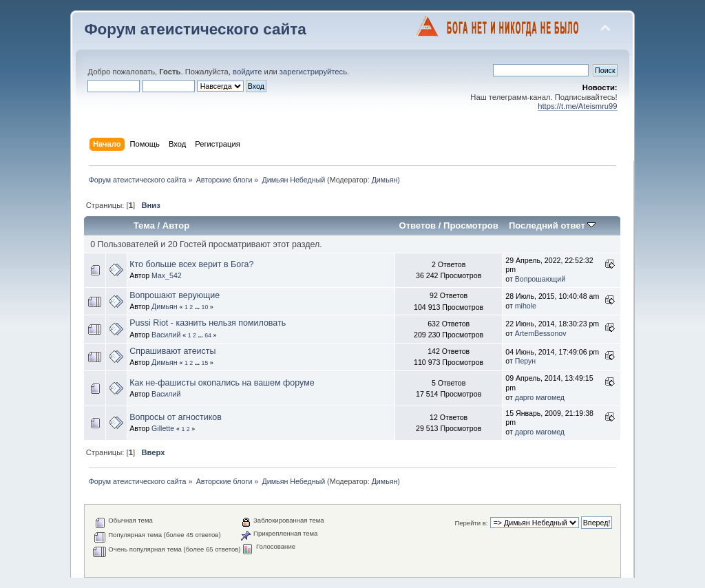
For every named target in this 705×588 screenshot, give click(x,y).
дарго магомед (540, 397)
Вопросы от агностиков (176, 417)
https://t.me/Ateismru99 (577, 106)
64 (208, 335)
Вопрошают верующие (175, 295)
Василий (166, 335)
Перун (525, 361)
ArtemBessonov (541, 333)
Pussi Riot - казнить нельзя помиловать (208, 323)
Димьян (385, 180)
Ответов (418, 225)
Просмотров (471, 225)
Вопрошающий (540, 279)
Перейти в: (471, 523)
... (198, 307)
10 (204, 307)
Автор (176, 225)
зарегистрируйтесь (313, 72)
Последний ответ (552, 225)
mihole (526, 306)
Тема (144, 225)
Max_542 (167, 275)
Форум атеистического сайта (195, 29)
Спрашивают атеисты (172, 351)
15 (204, 363)
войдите (247, 72)
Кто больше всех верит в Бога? (191, 264)
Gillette (163, 428)
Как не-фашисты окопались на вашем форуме (222, 383)
